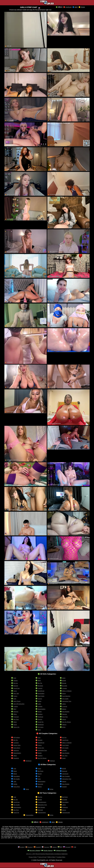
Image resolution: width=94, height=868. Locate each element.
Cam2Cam (17, 688)
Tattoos (64, 724)
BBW (39, 680)
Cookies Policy (62, 857)
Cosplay (65, 688)
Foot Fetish (41, 696)
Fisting (16, 696)
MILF (15, 709)
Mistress (16, 712)
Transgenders (42, 812)
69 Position (17, 737)
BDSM (64, 680)
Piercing (65, 714)
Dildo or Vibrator (67, 691)
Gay (39, 776)
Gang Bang (17, 748)
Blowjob (16, 686)
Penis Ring (17, 787)
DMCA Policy (52, 857)
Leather (16, 706)
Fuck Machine (67, 696)
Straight (65, 787)
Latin (15, 781)
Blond (15, 774)
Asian (64, 678)
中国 (77, 847)
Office (15, 714)
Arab (39, 678)
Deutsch (29, 847)
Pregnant (16, 717)
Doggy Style (17, 745)
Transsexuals (66, 812)
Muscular (41, 784)
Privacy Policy (31, 857)
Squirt (15, 724)
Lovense (65, 706)
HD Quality (66, 699)
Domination (41, 693)
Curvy (15, 691)
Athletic (16, 680)
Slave (15, 722)
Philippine (65, 807)
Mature (64, 709)
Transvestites (30, 815)
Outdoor (40, 714)
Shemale (41, 810)
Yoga (39, 730)
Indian (40, 701)
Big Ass (16, 683)
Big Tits (40, 683)
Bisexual (65, 771)
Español (38, 847)
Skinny (64, 719)
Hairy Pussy (17, 701)
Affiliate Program (63, 851)
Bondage (41, 686)
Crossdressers (42, 802)
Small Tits (41, 722)
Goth (15, 699)
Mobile (40, 712)
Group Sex (41, 748)
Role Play (65, 717)
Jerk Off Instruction (20, 704)
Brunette (65, 686)
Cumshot (16, 743)
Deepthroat (41, 691)
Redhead (41, 717)
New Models (66, 712)
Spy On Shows (67, 722)
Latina (64, 704)
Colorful (40, 688)
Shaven (40, 719)
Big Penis (41, 771)
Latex (40, 704)
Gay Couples (66, 776)
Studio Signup (48, 851)
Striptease (41, 724)
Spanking (16, 758)
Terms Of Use (42, 857)
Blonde (64, 683)
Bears (15, 771)
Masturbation (42, 709)
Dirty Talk (16, 693)
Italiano (55, 847)
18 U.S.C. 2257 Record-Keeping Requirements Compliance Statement (47, 854)
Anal (15, 678)
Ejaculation (17, 776)
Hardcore (16, 750)
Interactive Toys (67, 701)
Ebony (64, 693)
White (64, 727)
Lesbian (40, 706)
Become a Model (34, 851)
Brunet (40, 774)
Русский (69, 847)
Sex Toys (16, 719)
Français (46, 847)
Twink (27, 789)
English (20, 847)
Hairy (39, 779)
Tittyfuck (53, 761)
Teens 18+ (17, 727)
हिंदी (62, 847)
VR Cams (41, 727)
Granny (40, 699)
